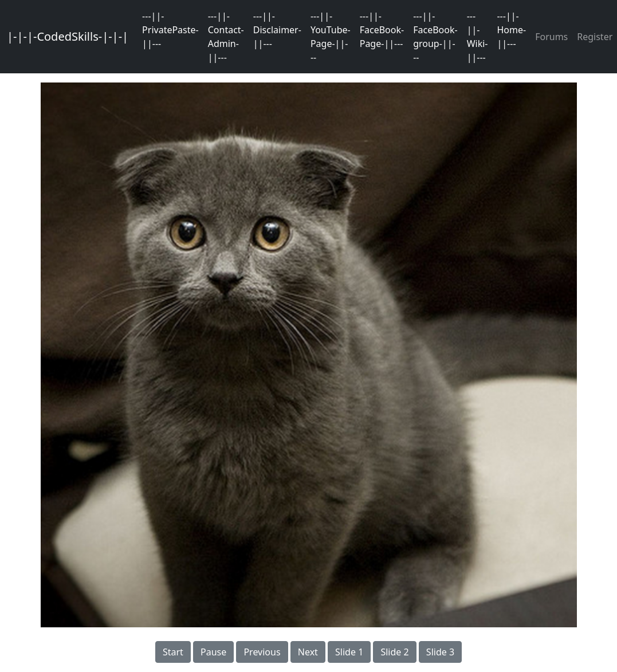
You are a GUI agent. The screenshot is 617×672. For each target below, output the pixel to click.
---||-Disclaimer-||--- (277, 30)
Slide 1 (349, 652)
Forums (551, 37)
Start (173, 652)
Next (308, 652)
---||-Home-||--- (511, 30)
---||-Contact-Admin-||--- (226, 37)
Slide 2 (394, 652)
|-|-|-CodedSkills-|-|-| (68, 36)
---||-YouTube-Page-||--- (331, 37)
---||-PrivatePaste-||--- (170, 30)
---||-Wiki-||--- (478, 37)
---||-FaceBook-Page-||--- (382, 30)
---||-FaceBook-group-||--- (435, 37)
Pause (213, 652)
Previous (262, 652)
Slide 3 (440, 652)
